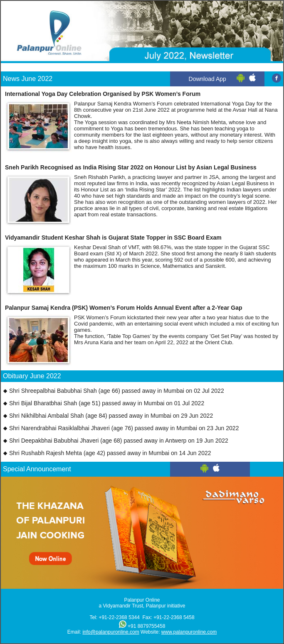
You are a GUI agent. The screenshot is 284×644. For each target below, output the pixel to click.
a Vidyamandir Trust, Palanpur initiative (142, 606)
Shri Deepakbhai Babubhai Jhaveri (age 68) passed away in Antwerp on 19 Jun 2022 (119, 441)
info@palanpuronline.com (111, 632)
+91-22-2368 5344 (119, 617)
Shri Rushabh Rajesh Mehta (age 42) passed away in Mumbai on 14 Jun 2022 (110, 453)
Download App (207, 79)
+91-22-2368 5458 (174, 617)
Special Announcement (37, 469)
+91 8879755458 (146, 626)
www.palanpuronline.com (189, 632)
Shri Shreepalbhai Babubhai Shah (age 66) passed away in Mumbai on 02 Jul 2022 (117, 391)
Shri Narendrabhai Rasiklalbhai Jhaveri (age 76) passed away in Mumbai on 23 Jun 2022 (124, 428)
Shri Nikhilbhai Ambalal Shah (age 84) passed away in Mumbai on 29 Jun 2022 (111, 416)
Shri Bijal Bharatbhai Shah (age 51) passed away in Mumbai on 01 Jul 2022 (107, 403)
